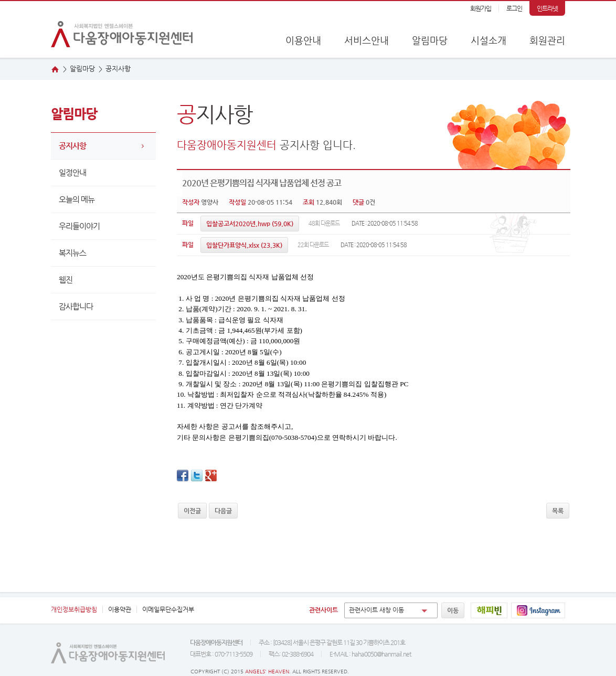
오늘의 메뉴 (77, 199)
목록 (558, 511)
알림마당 (430, 40)
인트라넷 (547, 8)
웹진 (66, 279)
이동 (453, 610)
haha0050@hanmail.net (381, 654)
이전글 (192, 511)
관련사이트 (323, 610)
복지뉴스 (72, 253)
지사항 (118, 68)
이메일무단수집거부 (168, 609)
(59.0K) (250, 224)
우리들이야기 (79, 226)
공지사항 (72, 146)
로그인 (514, 8)
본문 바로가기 (0, 1)
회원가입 (481, 8)
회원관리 (547, 40)
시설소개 (488, 40)
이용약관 (120, 609)
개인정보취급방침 (74, 609)
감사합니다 (76, 306)
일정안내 (72, 172)
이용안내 (303, 40)
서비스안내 (367, 40)
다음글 (223, 511)
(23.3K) (244, 245)
